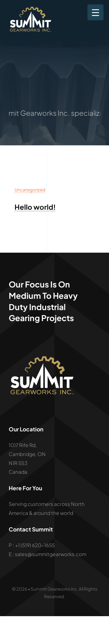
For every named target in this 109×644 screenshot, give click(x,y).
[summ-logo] (31, 9)
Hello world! (35, 207)
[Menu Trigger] (95, 12)
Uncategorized (30, 190)
